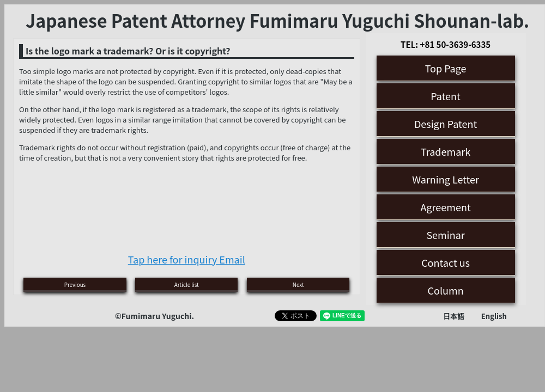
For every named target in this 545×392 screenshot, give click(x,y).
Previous (75, 285)
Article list (187, 285)
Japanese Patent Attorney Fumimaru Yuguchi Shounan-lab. (277, 20)
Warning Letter (446, 179)
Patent (446, 96)
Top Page (446, 68)
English (494, 316)
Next (298, 285)
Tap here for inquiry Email (187, 259)
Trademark (446, 151)
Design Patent (446, 124)
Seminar (445, 235)
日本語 (454, 316)
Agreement (446, 207)
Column (446, 290)
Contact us (446, 262)
